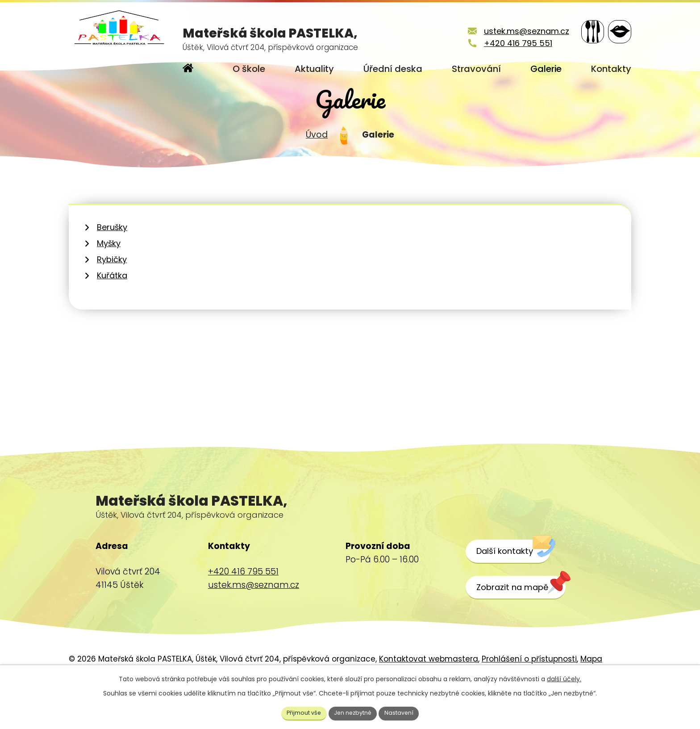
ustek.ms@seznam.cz (513, 31)
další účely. (564, 677)
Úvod (317, 164)
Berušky (112, 256)
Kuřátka (112, 304)
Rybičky (112, 288)
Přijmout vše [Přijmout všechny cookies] (299, 712)
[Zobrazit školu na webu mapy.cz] (525, 616)
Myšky (109, 272)
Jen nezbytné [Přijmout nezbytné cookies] (354, 712)
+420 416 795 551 (504, 43)
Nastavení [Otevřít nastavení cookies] (405, 712)
